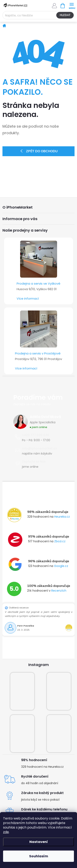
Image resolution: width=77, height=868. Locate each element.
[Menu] (72, 5)
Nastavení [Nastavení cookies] (39, 842)
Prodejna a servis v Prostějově (38, 353)
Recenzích (59, 591)
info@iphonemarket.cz (39, 448)
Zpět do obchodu (42, 151)
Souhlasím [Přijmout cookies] (39, 856)
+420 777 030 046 (36, 435)
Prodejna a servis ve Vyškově (38, 283)
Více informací (28, 298)
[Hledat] (38, 15)
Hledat (65, 15)
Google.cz (61, 566)
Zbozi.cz (60, 541)
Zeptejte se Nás (34, 462)
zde (6, 832)
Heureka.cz (62, 517)
